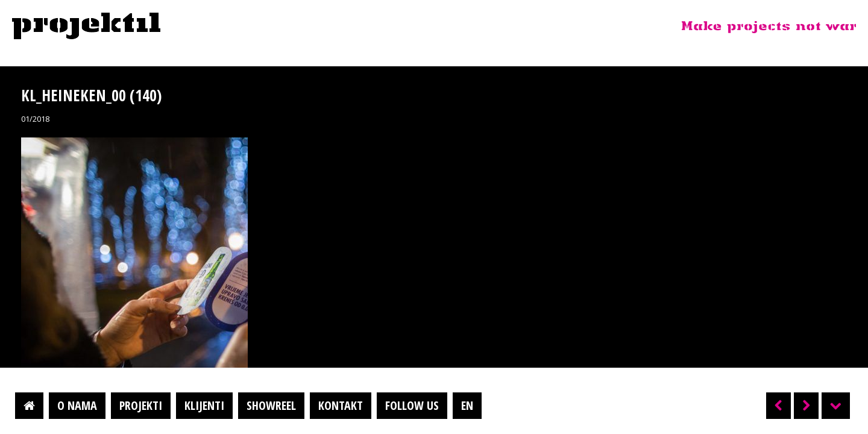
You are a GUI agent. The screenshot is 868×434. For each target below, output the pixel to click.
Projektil (86, 27)
